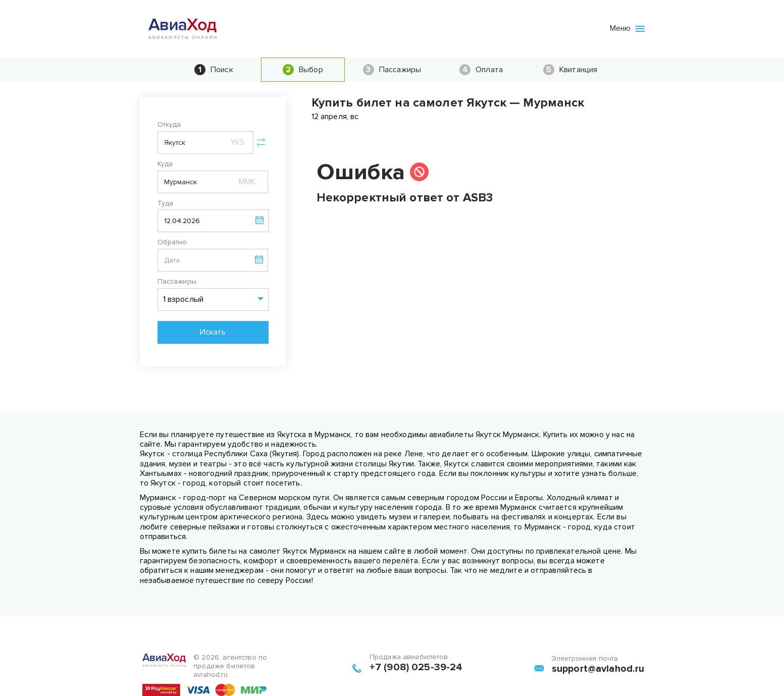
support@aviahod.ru (598, 669)
